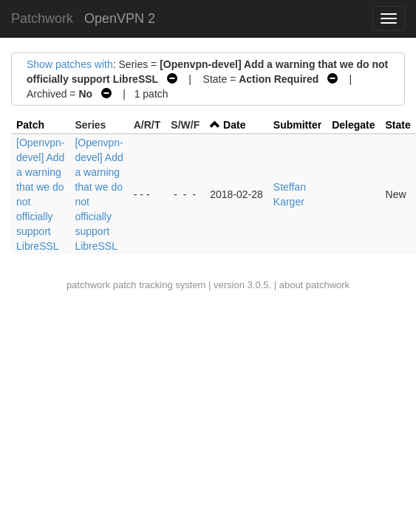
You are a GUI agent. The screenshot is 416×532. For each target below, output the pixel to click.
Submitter (297, 125)
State (398, 125)
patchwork (88, 285)
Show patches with (70, 64)
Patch (30, 125)
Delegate (353, 125)
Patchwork (42, 18)
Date (234, 125)
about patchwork (314, 285)
